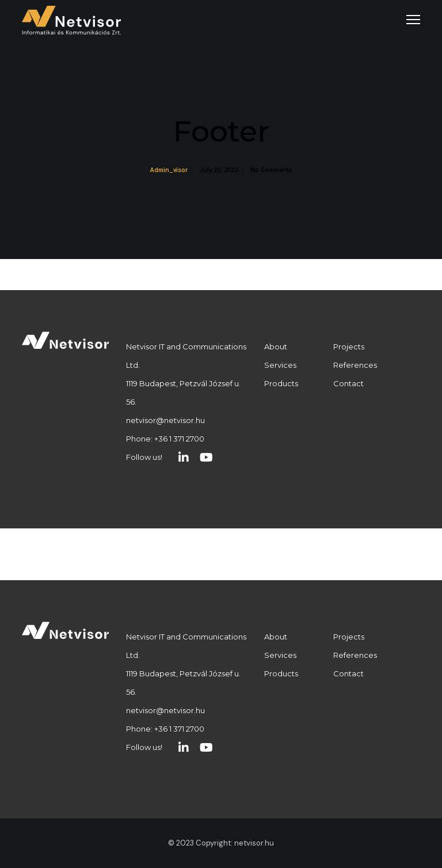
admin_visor (169, 170)
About (276, 347)
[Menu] (408, 20)
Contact (348, 383)
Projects (349, 347)
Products (281, 383)
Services (280, 365)
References (355, 365)
